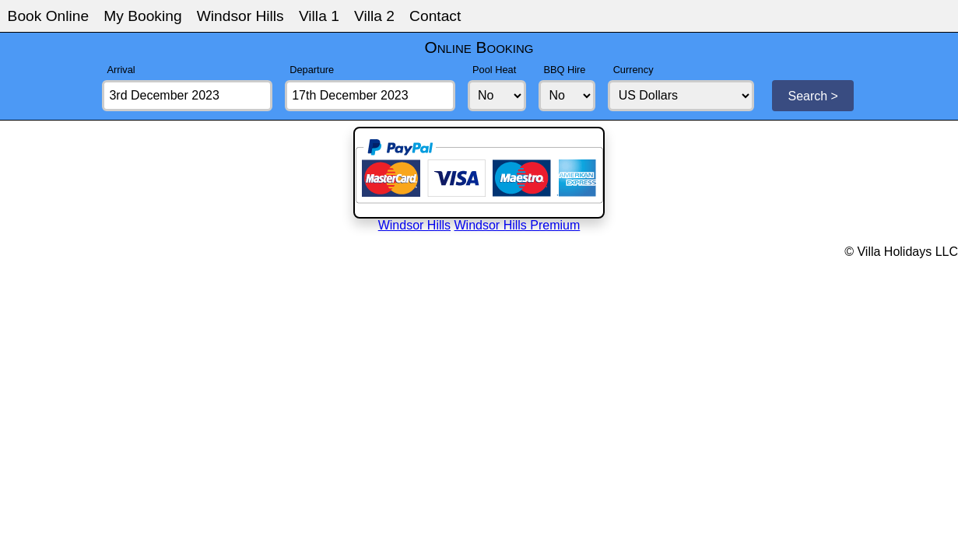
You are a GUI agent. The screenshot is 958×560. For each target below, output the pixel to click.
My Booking (142, 16)
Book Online (49, 16)
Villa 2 (374, 16)
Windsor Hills (240, 16)
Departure (312, 70)
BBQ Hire (564, 70)
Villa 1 (319, 16)
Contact (435, 16)
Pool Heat (494, 70)
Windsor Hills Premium (518, 225)
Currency (633, 70)
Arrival (121, 70)
